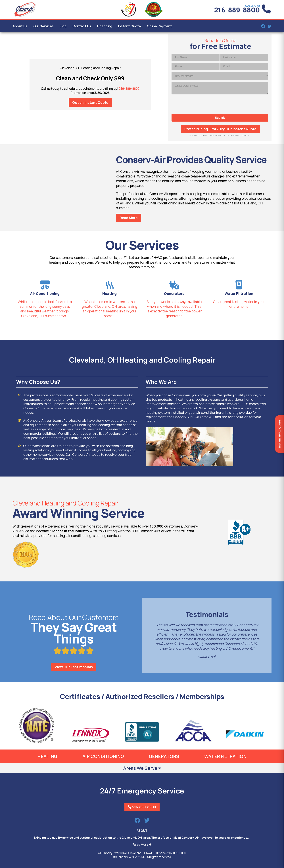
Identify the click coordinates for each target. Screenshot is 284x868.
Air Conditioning (103, 756)
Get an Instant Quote (90, 103)
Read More (129, 218)
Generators (164, 756)
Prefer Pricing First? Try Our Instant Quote (220, 129)
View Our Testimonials (74, 667)
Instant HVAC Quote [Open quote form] (279, 434)
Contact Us (82, 26)
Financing (105, 26)
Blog (63, 26)
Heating (47, 756)
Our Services (43, 26)
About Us (20, 26)
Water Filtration (225, 756)
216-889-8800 (237, 10)
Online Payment (159, 26)
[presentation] (220, 104)
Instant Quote (130, 26)
